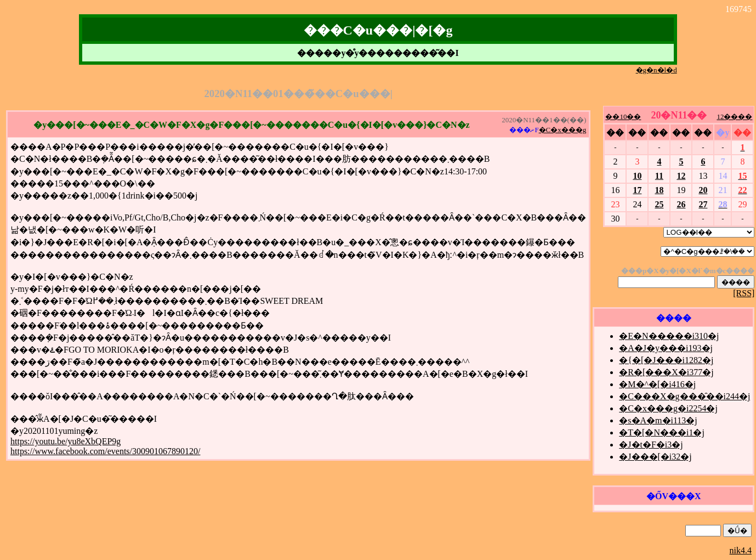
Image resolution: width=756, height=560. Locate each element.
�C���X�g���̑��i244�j (684, 396)
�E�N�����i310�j (669, 336)
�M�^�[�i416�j (657, 384)
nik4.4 (741, 550)
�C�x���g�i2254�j (668, 408)
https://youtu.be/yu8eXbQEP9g (66, 441)
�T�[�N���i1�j (662, 432)
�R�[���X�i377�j (666, 372)
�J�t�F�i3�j (651, 445)
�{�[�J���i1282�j (666, 360)
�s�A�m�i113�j (658, 420)
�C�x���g (563, 130)
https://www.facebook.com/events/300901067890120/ (105, 451)
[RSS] (744, 293)
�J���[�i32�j (655, 457)
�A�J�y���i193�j (666, 348)
